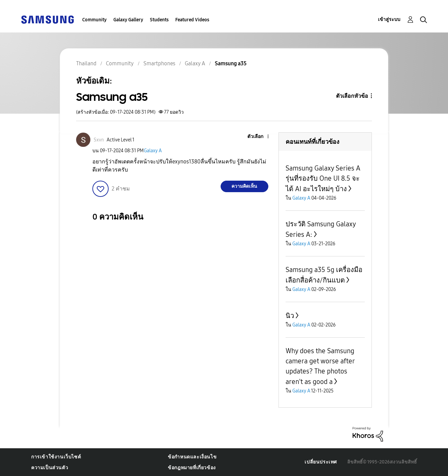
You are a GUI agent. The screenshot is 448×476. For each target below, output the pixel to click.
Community (94, 20)
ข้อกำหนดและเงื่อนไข (192, 457)
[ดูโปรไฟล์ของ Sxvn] (99, 140)
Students (159, 20)
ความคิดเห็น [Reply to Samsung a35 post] (244, 186)
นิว (290, 316)
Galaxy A (153, 151)
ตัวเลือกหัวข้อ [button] (352, 96)
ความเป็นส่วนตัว (50, 468)
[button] (256, 137)
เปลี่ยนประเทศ (321, 462)
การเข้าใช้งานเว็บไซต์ (56, 457)
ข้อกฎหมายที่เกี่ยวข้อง (192, 468)
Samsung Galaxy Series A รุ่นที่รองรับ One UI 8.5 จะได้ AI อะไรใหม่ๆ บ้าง (323, 178)
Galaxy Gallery (128, 20)
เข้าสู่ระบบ (389, 19)
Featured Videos (192, 20)
